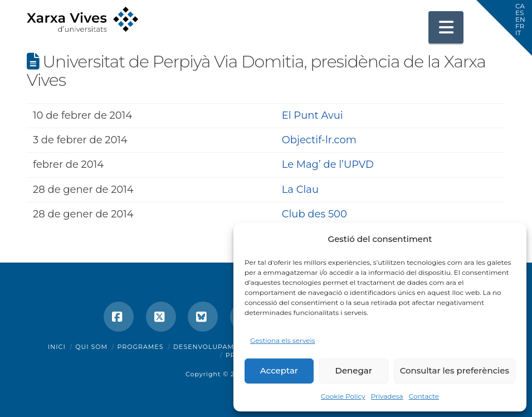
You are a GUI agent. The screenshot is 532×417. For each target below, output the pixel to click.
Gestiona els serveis (283, 340)
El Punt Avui (313, 115)
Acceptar (279, 370)
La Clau (300, 190)
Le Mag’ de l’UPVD (328, 164)
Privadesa (387, 396)
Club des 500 (314, 214)
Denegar (354, 370)
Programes (141, 347)
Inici (57, 347)
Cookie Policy (343, 396)
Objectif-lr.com (319, 140)
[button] (446, 27)
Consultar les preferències (455, 370)
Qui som (91, 347)
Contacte (424, 396)
